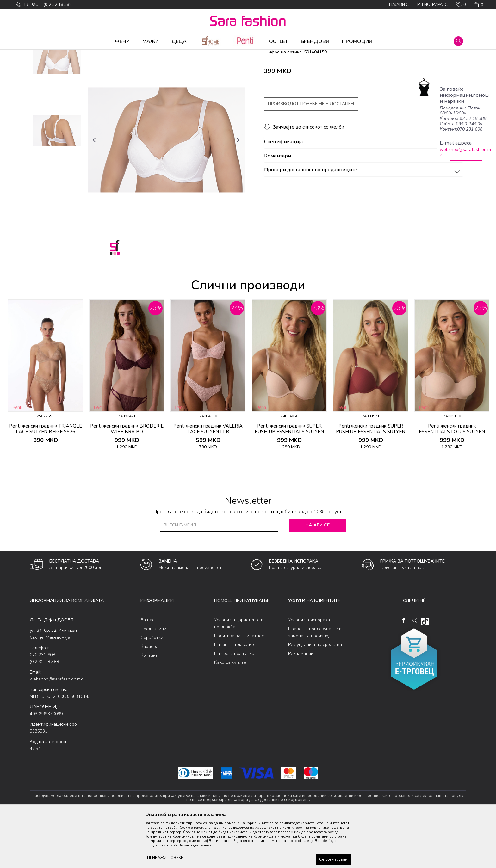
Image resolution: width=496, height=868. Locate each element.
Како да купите (230, 712)
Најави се (317, 575)
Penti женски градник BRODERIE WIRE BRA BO (127, 478)
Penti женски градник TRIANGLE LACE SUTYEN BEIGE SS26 (46, 478)
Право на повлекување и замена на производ (315, 682)
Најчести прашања (234, 703)
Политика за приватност (240, 685)
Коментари (363, 206)
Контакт (149, 705)
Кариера (149, 696)
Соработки (152, 687)
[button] (458, 41)
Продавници (153, 678)
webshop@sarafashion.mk (465, 152)
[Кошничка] (478, 5)
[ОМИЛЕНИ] (461, 6)
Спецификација (363, 192)
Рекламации (301, 703)
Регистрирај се (434, 5)
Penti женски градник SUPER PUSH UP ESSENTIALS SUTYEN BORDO (371, 481)
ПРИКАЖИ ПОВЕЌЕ (165, 858)
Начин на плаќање (234, 694)
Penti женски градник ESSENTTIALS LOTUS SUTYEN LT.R (452, 481)
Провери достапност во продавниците (363, 220)
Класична (122, 54)
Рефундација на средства (315, 694)
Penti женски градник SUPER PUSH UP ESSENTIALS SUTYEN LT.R (289, 481)
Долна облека (96, 54)
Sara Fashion (41, 54)
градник (143, 54)
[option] (57, 108)
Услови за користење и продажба (239, 673)
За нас (147, 670)
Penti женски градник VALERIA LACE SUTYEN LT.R (208, 478)
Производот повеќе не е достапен (311, 154)
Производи (68, 54)
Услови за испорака (309, 670)
